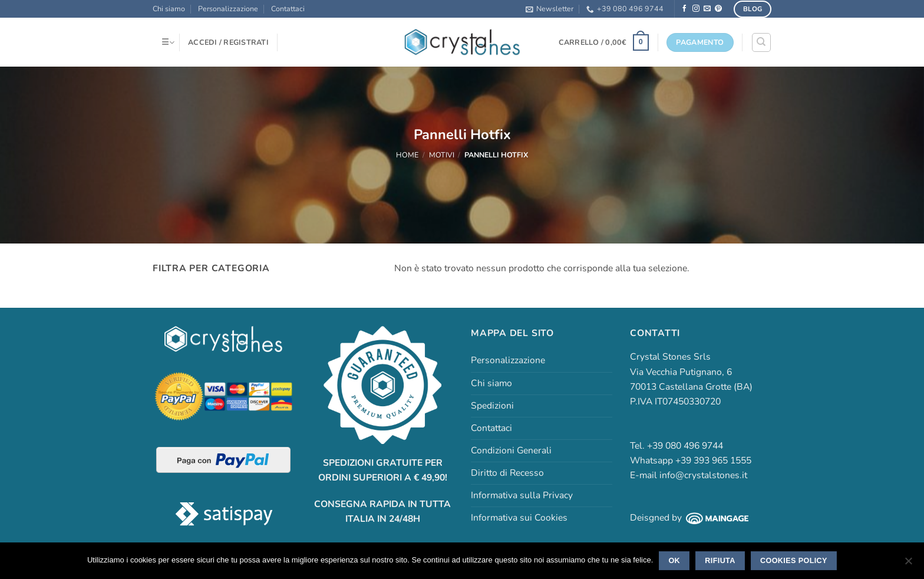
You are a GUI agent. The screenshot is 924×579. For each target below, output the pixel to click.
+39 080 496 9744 (625, 9)
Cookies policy (794, 561)
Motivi (442, 155)
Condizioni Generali (511, 450)
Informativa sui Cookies (519, 518)
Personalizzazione (228, 9)
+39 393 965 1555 (713, 460)
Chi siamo (169, 9)
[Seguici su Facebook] (685, 9)
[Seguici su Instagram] (696, 9)
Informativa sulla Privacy (522, 495)
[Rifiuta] (908, 564)
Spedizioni (492, 406)
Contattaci (288, 9)
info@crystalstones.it (703, 475)
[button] (550, 9)
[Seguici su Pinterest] (718, 9)
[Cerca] (761, 42)
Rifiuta (720, 561)
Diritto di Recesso (507, 473)
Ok (674, 561)
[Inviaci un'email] (707, 9)
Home (407, 155)
